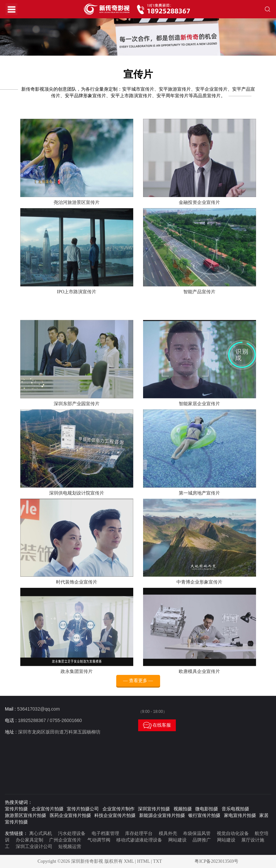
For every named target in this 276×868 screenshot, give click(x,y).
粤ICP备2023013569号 (216, 861)
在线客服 (157, 725)
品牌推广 (202, 840)
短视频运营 (70, 847)
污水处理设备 (72, 833)
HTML (144, 861)
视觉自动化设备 (233, 833)
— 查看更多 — (138, 686)
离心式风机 (41, 833)
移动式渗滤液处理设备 (139, 840)
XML (129, 861)
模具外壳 (168, 833)
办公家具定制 (29, 840)
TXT (157, 861)
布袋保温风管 (197, 833)
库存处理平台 (139, 833)
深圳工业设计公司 (34, 847)
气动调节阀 (99, 840)
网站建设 (177, 840)
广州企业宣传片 (65, 840)
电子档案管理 (105, 833)
